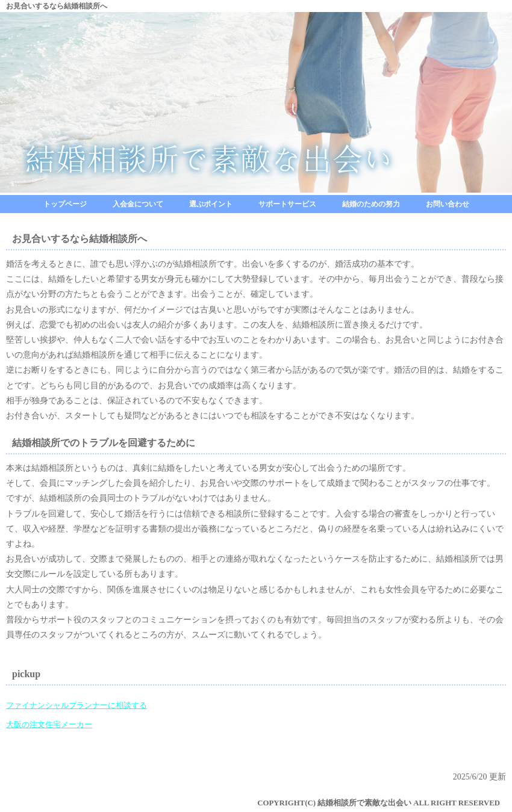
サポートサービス (287, 204)
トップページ (65, 204)
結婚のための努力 (371, 204)
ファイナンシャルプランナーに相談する (76, 705)
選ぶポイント (211, 204)
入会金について (138, 204)
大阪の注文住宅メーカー (49, 725)
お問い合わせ (448, 204)
